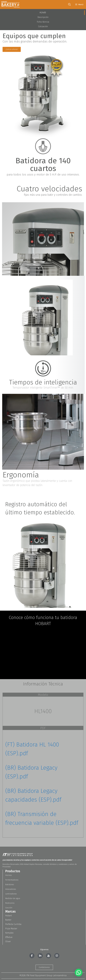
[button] (79, 973)
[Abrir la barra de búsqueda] (69, 5)
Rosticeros (10, 903)
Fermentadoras (12, 880)
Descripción (43, 17)
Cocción (9, 908)
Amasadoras (11, 889)
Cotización (43, 26)
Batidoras (10, 884)
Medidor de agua (13, 898)
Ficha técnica (43, 22)
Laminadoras (11, 894)
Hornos (9, 875)
